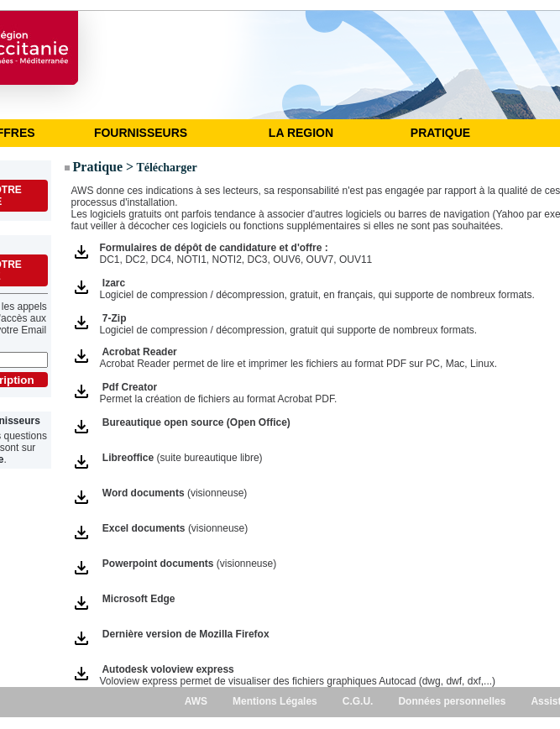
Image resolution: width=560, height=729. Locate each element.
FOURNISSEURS (141, 133)
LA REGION (301, 133)
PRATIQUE (440, 133)
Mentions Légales (275, 701)
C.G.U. (358, 701)
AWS (196, 701)
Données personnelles (452, 701)
